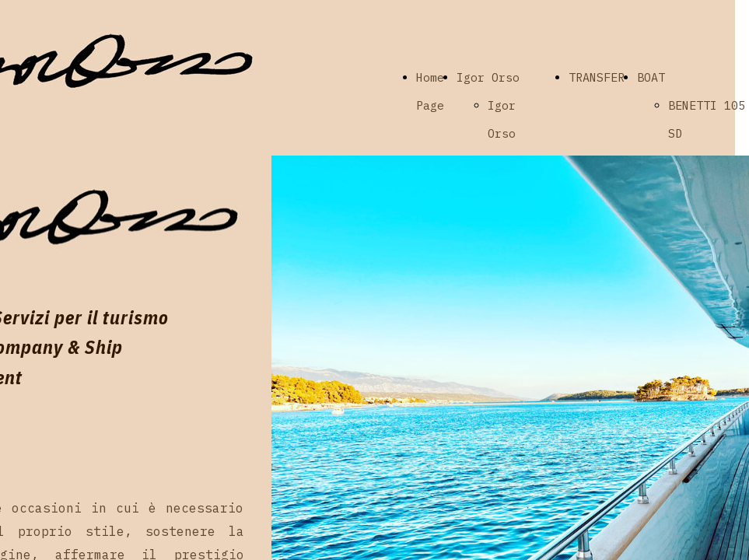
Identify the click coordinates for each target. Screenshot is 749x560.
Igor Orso (488, 77)
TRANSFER (597, 77)
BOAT (651, 77)
